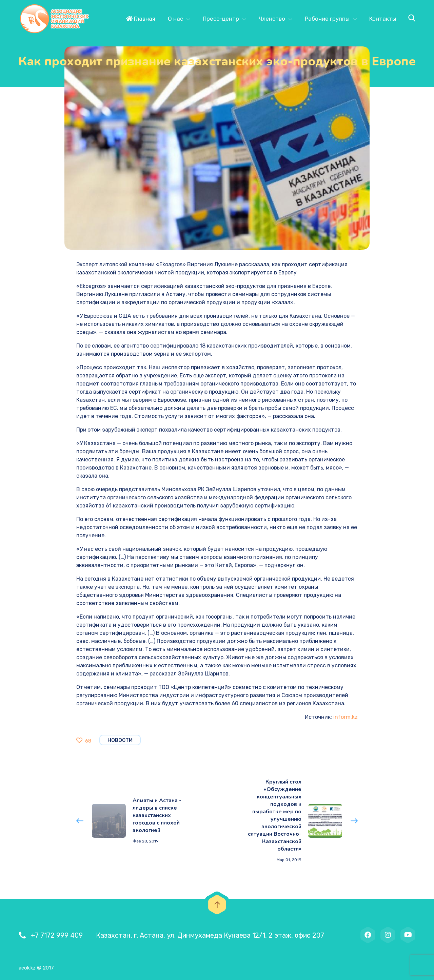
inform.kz (346, 717)
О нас (175, 19)
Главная (141, 19)
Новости (120, 740)
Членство (272, 19)
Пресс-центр (221, 19)
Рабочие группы (327, 19)
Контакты (383, 19)
